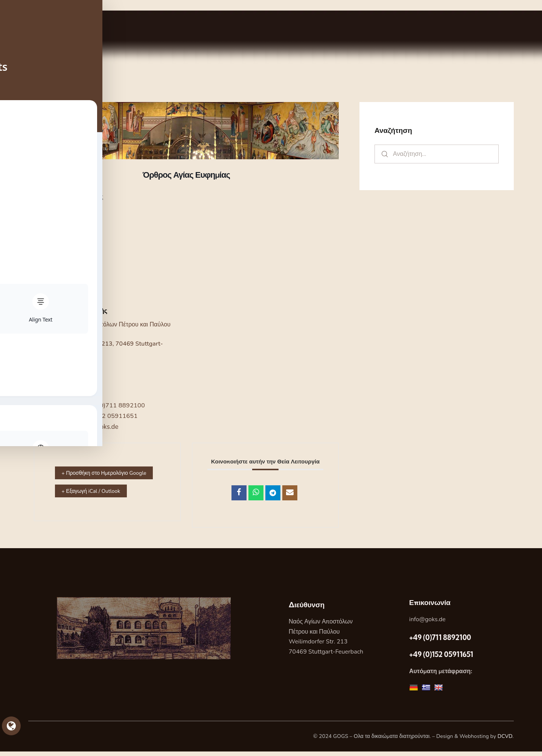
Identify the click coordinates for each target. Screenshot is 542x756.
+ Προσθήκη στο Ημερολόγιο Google (96, 478)
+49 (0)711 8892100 (116, 405)
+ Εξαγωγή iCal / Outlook (97, 502)
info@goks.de (427, 624)
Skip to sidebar (21, 5)
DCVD (505, 741)
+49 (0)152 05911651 (106, 416)
